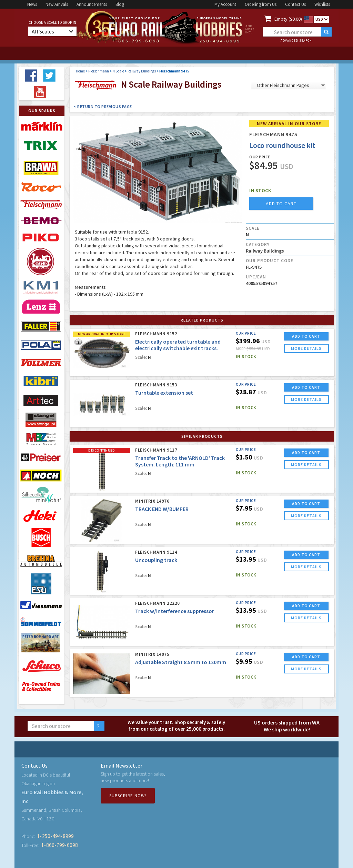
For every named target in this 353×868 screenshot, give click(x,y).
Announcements (92, 4)
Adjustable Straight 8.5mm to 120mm (181, 662)
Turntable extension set (164, 393)
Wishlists (322, 4)
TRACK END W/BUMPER (162, 509)
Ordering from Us (261, 4)
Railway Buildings (142, 71)
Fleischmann (99, 71)
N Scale (118, 71)
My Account (225, 4)
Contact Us (295, 4)
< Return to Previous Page (103, 106)
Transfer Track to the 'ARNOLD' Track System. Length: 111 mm (180, 461)
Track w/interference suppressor (175, 611)
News (32, 4)
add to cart (281, 204)
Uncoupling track (156, 560)
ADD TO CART (306, 336)
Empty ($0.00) (288, 19)
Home (80, 71)
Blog (120, 4)
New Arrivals (57, 4)
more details (306, 348)
